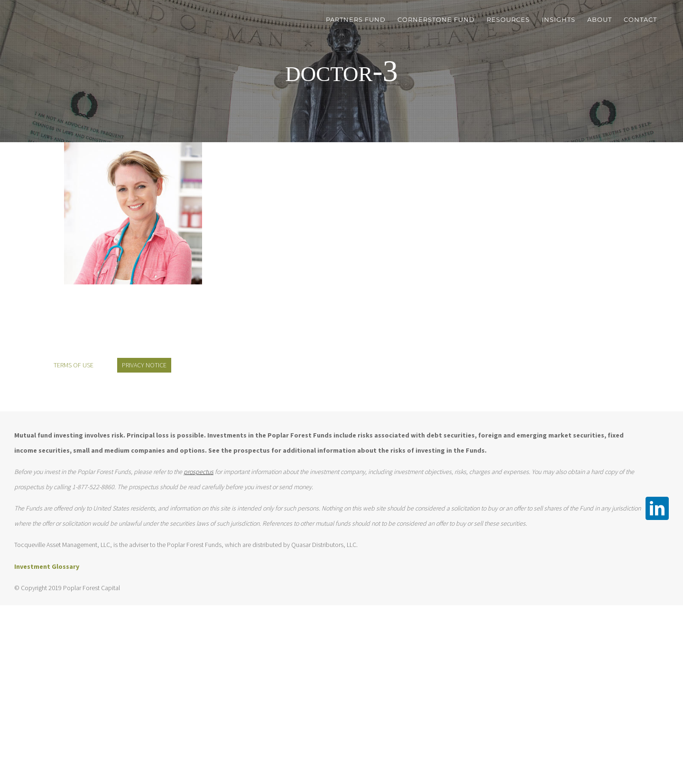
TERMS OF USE (74, 365)
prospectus (198, 472)
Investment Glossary (47, 566)
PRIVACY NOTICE (144, 365)
